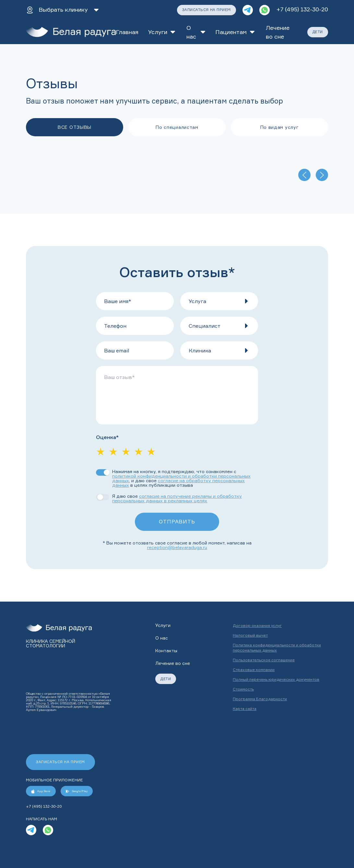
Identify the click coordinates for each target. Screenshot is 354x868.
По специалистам (177, 127)
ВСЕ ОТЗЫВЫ (75, 127)
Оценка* (107, 437)
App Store (41, 791)
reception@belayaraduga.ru (177, 547)
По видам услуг (280, 127)
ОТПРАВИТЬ (177, 521)
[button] (219, 301)
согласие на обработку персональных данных (178, 483)
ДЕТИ (318, 32)
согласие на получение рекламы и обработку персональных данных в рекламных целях (177, 498)
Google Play (77, 791)
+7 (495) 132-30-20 (302, 9)
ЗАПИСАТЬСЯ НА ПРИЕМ (206, 10)
